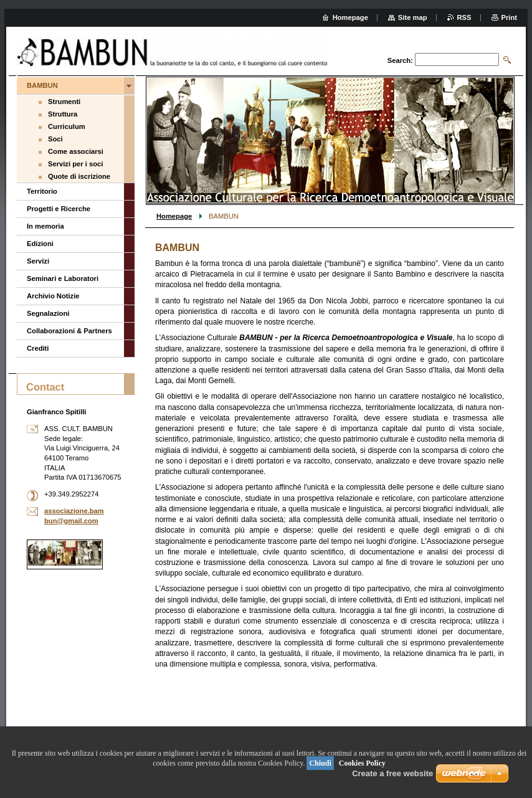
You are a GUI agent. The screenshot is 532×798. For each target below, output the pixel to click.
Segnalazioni (48, 313)
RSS (464, 17)
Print (509, 17)
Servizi (38, 261)
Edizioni (40, 244)
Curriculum (67, 126)
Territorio (42, 191)
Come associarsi (76, 151)
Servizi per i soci (75, 164)
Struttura (63, 114)
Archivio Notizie (53, 296)
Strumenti (64, 102)
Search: (400, 60)
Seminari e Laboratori (63, 278)
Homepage (174, 216)
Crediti (38, 348)
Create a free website (392, 773)
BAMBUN (42, 85)
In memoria (45, 226)
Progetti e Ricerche (59, 209)
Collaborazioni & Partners (69, 331)
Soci (55, 139)
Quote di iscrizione (79, 176)
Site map (413, 17)
